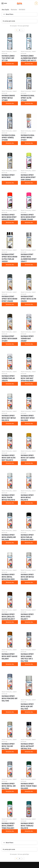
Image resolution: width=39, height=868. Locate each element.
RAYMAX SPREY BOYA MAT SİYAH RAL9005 (28, 418)
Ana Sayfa (5, 10)
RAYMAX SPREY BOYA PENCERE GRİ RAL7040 (10, 698)
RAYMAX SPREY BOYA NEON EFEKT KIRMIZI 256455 (9, 217)
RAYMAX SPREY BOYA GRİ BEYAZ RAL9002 (27, 577)
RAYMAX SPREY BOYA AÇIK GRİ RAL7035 (27, 706)
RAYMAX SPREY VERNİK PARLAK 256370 (8, 378)
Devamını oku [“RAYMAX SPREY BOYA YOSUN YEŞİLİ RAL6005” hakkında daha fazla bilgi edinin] (29, 791)
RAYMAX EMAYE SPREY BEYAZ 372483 (8, 98)
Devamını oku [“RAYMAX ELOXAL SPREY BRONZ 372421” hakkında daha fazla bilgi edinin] (29, 143)
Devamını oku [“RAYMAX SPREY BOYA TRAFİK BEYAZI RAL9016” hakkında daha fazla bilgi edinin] (10, 503)
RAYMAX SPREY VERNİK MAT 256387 (27, 339)
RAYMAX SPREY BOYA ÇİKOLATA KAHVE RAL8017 (8, 617)
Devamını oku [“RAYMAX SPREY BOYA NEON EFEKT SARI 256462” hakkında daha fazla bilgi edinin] (29, 183)
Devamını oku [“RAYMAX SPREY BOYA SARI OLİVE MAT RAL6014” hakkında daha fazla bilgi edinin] (10, 463)
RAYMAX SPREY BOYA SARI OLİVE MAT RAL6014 (9, 458)
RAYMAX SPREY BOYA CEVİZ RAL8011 (27, 617)
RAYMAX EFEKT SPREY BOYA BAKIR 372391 (9, 339)
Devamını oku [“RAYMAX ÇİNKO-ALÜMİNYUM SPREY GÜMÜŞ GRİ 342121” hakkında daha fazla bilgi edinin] (29, 64)
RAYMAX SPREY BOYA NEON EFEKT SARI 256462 (28, 177)
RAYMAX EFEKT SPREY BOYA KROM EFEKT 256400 (9, 299)
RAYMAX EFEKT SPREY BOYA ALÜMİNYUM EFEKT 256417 (29, 258)
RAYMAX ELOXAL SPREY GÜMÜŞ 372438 (9, 138)
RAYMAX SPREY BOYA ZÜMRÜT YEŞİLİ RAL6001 (8, 826)
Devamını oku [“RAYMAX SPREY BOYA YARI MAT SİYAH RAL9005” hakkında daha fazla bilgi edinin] (29, 384)
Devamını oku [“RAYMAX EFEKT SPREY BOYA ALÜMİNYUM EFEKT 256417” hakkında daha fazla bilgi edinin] (29, 265)
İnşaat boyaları (7, 52)
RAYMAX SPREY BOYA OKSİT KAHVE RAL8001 (10, 656)
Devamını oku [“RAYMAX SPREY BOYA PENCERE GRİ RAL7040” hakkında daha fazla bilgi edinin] (10, 712)
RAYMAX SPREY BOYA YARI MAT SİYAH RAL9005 (27, 378)
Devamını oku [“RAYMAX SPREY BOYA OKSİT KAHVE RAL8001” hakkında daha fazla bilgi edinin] (10, 664)
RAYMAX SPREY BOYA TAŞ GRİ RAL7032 (8, 746)
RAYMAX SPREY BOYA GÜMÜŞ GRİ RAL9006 (9, 537)
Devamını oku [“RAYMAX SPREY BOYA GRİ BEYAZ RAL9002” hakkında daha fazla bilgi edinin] (29, 582)
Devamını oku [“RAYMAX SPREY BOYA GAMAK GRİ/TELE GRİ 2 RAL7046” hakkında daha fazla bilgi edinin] (29, 664)
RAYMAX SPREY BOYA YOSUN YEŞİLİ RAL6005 (29, 786)
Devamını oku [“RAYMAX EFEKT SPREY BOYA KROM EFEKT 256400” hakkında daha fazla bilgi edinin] (10, 304)
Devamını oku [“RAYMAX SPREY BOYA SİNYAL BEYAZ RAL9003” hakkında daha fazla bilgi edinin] (10, 582)
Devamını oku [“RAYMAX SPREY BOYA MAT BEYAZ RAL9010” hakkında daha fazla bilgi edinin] (10, 423)
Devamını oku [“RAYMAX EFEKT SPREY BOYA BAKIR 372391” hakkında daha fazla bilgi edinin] (10, 344)
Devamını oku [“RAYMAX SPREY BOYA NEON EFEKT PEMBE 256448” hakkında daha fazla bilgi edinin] (29, 222)
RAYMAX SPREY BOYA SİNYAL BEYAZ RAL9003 (8, 577)
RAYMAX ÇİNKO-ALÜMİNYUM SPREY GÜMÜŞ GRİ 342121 (29, 58)
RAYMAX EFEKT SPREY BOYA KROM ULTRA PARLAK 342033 (9, 258)
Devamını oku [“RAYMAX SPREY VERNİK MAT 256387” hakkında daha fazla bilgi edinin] (29, 344)
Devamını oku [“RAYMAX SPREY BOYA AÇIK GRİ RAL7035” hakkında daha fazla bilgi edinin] (29, 712)
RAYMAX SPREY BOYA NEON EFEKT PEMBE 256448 (28, 217)
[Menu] (3, 3)
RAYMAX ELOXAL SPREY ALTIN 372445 (28, 98)
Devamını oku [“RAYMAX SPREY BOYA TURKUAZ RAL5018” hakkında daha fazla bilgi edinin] (29, 831)
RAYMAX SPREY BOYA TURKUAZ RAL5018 (27, 826)
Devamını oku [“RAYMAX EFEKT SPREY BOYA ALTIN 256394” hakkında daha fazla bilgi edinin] (29, 304)
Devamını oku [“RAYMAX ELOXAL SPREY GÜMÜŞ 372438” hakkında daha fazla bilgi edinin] (10, 143)
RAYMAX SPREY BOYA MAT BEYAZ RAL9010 (9, 418)
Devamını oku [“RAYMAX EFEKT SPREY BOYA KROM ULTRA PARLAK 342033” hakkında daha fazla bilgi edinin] (10, 265)
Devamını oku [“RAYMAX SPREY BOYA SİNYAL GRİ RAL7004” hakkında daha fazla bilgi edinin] (10, 791)
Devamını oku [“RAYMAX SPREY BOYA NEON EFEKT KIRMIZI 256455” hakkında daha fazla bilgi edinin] (10, 222)
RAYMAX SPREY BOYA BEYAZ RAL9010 (27, 497)
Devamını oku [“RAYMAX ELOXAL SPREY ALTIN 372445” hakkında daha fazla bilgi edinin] (29, 103)
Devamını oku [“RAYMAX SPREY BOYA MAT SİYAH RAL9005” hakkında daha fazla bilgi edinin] (29, 423)
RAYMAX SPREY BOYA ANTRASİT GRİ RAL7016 (27, 746)
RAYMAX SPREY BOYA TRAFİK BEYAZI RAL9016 (8, 497)
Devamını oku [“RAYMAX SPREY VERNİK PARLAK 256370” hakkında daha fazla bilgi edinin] (10, 384)
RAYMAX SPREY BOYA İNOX (8, 176)
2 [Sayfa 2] (20, 30)
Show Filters (9, 14)
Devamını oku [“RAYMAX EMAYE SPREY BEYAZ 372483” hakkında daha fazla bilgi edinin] (10, 103)
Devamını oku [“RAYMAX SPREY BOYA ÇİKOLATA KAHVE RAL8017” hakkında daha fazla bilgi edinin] (10, 622)
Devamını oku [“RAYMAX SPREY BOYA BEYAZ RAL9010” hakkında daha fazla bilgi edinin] (29, 503)
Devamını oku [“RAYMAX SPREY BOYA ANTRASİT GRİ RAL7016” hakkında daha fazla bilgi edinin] (29, 752)
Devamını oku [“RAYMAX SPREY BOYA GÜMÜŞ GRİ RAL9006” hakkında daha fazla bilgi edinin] (10, 543)
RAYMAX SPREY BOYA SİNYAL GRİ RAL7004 (9, 786)
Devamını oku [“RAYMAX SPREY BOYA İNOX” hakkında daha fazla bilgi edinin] (10, 183)
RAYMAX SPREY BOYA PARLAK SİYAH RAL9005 (27, 537)
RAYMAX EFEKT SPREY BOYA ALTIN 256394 (28, 299)
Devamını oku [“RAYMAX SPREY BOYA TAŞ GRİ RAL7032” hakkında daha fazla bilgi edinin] (10, 752)
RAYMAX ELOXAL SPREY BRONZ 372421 (28, 138)
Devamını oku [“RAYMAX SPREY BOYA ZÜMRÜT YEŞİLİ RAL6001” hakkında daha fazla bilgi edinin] (10, 831)
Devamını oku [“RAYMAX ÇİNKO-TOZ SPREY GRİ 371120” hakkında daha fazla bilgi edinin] (10, 64)
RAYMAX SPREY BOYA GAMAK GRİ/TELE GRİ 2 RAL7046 (27, 658)
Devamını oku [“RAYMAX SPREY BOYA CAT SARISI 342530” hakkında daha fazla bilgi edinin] (29, 463)
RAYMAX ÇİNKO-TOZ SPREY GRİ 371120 (8, 58)
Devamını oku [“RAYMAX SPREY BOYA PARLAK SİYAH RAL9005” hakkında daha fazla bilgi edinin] (29, 543)
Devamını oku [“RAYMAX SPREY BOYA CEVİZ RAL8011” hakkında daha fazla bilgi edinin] (29, 622)
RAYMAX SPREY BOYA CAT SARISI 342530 (28, 458)
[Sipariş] (19, 21)
